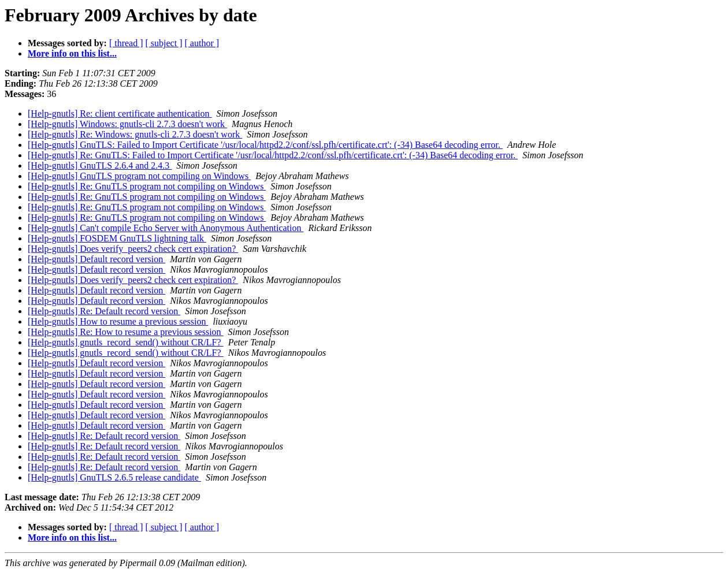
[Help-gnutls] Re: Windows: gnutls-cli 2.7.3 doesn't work (135, 134)
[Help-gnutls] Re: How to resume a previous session (126, 332)
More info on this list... (72, 53)
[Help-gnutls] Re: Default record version (104, 311)
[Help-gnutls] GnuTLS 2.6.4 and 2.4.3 (100, 165)
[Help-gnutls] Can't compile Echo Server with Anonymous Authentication (166, 228)
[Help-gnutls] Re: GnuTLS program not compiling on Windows (147, 186)
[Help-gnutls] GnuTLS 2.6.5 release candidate (114, 477)
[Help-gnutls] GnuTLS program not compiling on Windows (139, 176)
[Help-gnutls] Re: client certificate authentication (120, 114)
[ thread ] (126, 43)
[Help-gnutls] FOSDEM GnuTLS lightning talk (117, 238)
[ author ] (202, 43)
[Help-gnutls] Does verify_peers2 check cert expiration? (133, 249)
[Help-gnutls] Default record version (96, 259)
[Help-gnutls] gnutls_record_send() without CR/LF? (126, 342)
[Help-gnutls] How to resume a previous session (118, 321)
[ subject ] (164, 43)
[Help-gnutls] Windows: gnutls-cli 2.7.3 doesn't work (127, 124)
